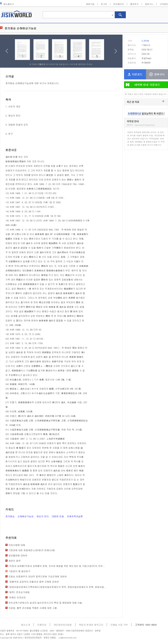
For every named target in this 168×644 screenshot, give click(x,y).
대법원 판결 (58, 516)
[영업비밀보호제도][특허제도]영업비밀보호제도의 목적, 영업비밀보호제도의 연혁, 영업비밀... (57, 587)
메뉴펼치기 (7, 4)
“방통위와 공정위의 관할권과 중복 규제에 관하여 (34, 582)
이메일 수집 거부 (119, 625)
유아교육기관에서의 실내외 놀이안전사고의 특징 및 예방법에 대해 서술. (46, 603)
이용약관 (42, 625)
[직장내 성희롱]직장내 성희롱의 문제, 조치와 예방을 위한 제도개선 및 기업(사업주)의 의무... (57, 566)
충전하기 (134, 4)
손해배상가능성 (25, 516)
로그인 (104, 4)
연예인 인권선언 (17, 597)
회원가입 (90, 4)
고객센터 (164, 4)
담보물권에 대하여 (18, 555)
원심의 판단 (43, 516)
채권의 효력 (14, 561)
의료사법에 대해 (17, 545)
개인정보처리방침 (63, 625)
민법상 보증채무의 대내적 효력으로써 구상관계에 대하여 (38, 576)
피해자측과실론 (75, 516)
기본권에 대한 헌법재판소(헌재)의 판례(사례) (32, 550)
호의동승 (10, 516)
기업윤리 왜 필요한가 (19, 571)
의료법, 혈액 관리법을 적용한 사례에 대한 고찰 (33, 608)
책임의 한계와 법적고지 (91, 625)
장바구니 (149, 4)
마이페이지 (119, 4)
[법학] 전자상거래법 (19, 592)
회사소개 (26, 625)
